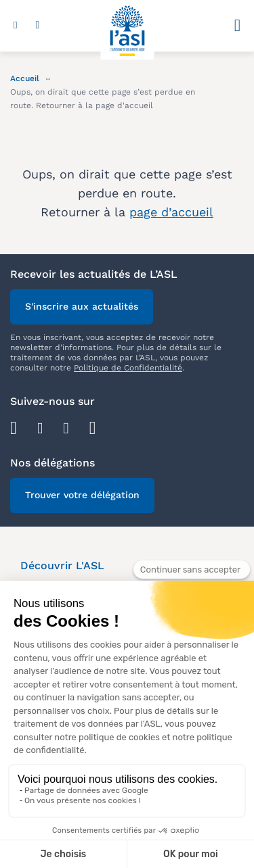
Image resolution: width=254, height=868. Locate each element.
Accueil (25, 78)
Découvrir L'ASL (62, 565)
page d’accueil (171, 212)
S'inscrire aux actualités (82, 306)
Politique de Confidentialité (128, 368)
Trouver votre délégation (82, 495)
